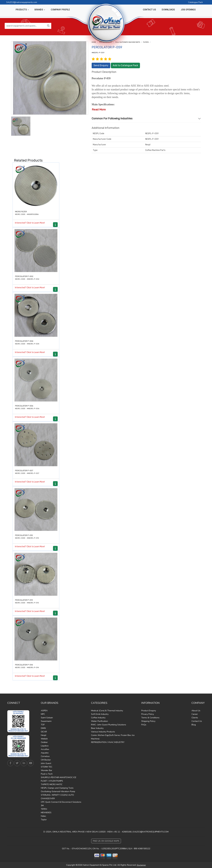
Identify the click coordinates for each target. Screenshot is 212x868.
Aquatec (45, 753)
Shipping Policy (148, 721)
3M (42, 806)
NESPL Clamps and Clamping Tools (57, 788)
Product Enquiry (149, 711)
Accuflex (45, 749)
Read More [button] (99, 109)
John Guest (46, 763)
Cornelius (45, 756)
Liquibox (45, 746)
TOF (43, 725)
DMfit (43, 728)
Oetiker (44, 742)
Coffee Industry (98, 718)
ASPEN (44, 711)
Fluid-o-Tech (47, 774)
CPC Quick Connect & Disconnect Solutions (61, 802)
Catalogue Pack (195, 2)
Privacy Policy (148, 714)
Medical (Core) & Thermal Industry (107, 711)
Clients (195, 718)
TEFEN (44, 809)
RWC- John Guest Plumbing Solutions (109, 725)
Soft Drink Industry (100, 714)
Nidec (43, 816)
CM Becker (46, 760)
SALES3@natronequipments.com (22, 2)
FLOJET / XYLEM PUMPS (52, 781)
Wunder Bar (46, 770)
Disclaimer (141, 865)
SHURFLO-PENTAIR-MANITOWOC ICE (59, 777)
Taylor (44, 820)
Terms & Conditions (150, 718)
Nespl (44, 735)
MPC (43, 714)
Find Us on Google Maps (106, 841)
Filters (146, 42)
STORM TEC (47, 767)
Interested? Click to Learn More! (30, 223)
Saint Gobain (47, 718)
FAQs (144, 725)
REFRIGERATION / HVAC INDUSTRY (108, 742)
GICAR (44, 732)
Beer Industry (97, 728)
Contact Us (197, 721)
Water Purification (99, 721)
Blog (194, 725)
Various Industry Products (103, 732)
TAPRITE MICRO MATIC (52, 784)
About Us (196, 711)
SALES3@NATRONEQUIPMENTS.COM (151, 832)
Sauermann (46, 721)
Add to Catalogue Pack (125, 65)
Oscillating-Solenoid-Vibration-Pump (58, 791)
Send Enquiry (101, 65)
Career (195, 714)
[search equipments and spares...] (25, 26)
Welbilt (44, 739)
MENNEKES (46, 813)
